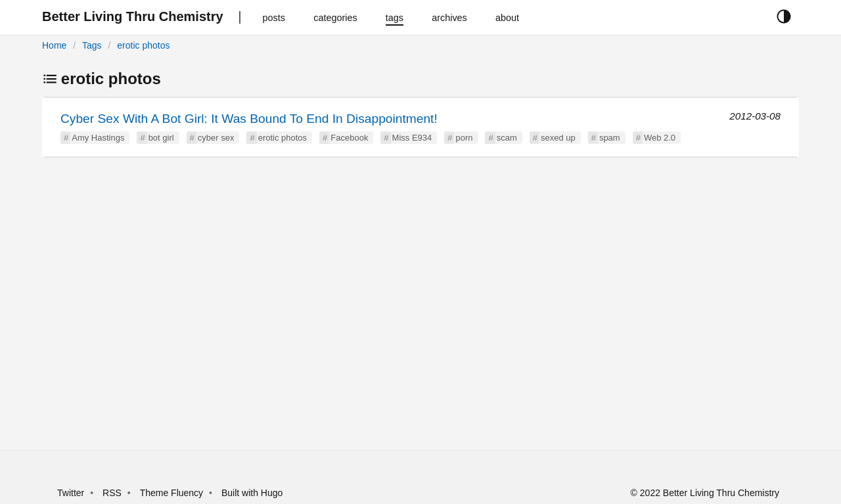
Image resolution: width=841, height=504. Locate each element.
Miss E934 (412, 138)
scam (507, 138)
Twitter (71, 493)
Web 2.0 (660, 138)
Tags (92, 45)
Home (54, 45)
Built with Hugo (252, 493)
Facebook (349, 138)
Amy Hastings (98, 138)
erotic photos (143, 45)
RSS (112, 493)
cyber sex (216, 138)
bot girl (161, 138)
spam (610, 138)
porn (464, 138)
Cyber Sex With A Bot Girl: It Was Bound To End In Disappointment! (249, 119)
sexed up (558, 138)
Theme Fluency (173, 493)
